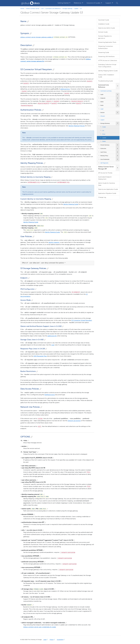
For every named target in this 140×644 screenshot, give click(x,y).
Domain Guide (103, 32)
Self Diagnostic (104, 163)
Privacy (52, 640)
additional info (52, 336)
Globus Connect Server (33, 9)
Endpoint (103, 98)
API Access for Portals (105, 173)
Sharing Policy (104, 156)
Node (102, 105)
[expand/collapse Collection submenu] (118, 149)
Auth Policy (104, 152)
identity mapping (54, 242)
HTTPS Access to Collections (108, 61)
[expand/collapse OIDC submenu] (118, 102)
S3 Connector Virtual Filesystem (82, 320)
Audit (102, 95)
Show (104, 134)
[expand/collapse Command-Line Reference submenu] (118, 86)
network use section (74, 421)
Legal (46, 640)
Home (22, 9)
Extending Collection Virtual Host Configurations (107, 66)
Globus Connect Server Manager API (106, 168)
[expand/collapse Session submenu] (118, 113)
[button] (117, 3)
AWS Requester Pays (40, 356)
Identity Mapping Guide (71, 204)
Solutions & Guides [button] (94, 3)
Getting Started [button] (63, 3)
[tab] (57, 263)
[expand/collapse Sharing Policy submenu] (118, 156)
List (103, 131)
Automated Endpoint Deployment (105, 178)
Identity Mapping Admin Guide (108, 71)
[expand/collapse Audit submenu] (118, 95)
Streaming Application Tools (107, 42)
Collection (103, 149)
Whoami (103, 116)
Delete (104, 141)
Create (104, 127)
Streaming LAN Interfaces (106, 57)
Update (76, 9)
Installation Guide (104, 24)
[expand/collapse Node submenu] (118, 105)
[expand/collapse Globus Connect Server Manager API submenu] (118, 168)
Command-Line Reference (53, 9)
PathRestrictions (50, 395)
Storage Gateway (67, 9)
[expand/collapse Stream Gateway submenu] (118, 145)
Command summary (106, 91)
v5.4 (42, 9)
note (53, 345)
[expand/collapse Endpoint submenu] (118, 98)
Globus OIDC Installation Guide (106, 76)
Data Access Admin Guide (107, 28)
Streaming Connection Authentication (106, 47)
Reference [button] (78, 3)
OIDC (102, 102)
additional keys (65, 89)
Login (102, 109)
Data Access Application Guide (108, 189)
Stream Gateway (105, 145)
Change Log (102, 197)
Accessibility (61, 640)
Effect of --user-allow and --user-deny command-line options (44, 263)
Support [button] (109, 3)
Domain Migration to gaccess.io (105, 37)
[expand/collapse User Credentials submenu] (118, 159)
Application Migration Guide (107, 193)
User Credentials (105, 159)
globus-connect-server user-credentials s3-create (40, 627)
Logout (102, 120)
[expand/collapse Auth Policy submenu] (118, 152)
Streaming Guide (104, 53)
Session (102, 113)
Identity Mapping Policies (77, 126)
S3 (81, 9)
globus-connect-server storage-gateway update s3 (37, 37)
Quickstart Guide (104, 20)
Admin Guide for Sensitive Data (107, 184)
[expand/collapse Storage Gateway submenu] (118, 123)
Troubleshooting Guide (106, 81)
